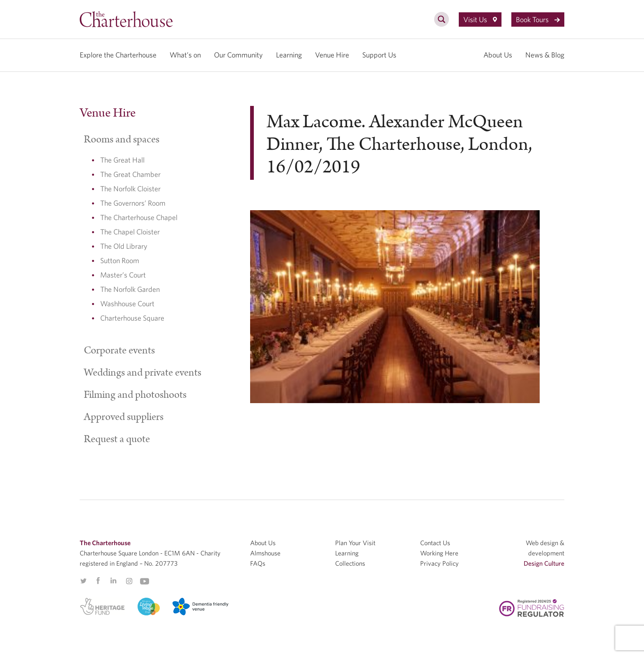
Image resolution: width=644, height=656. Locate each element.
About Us (498, 55)
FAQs (258, 563)
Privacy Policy (439, 563)
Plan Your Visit (355, 543)
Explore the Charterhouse (118, 55)
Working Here (439, 553)
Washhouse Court (127, 304)
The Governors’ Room (133, 203)
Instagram (129, 581)
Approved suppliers (124, 417)
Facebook (98, 581)
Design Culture (544, 563)
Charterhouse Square (132, 318)
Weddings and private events (143, 373)
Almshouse (265, 553)
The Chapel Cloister (130, 232)
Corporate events (119, 351)
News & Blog (545, 55)
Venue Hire (332, 55)
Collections (350, 563)
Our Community (238, 55)
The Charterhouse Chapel (139, 217)
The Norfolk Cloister (130, 189)
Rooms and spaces (122, 140)
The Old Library (124, 246)
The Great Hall (122, 160)
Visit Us (480, 19)
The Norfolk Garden (130, 289)
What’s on (185, 55)
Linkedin (113, 580)
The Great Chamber (130, 174)
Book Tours (538, 19)
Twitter (83, 581)
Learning (289, 55)
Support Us (379, 55)
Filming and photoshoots (135, 395)
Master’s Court (123, 275)
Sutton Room (120, 260)
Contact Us (435, 543)
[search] (442, 24)
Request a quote (117, 439)
